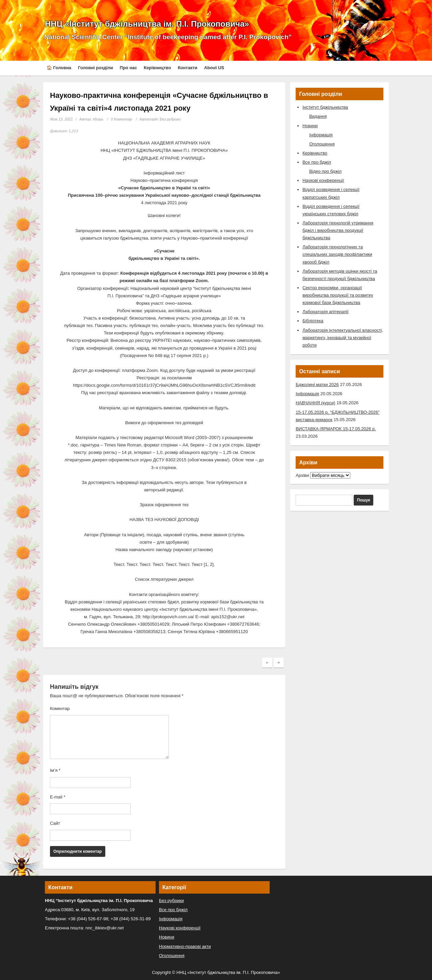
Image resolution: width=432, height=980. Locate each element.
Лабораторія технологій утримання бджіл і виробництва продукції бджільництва (338, 230)
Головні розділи (96, 68)
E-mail (58, 797)
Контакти (188, 68)
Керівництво (157, 68)
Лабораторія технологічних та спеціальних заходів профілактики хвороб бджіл (337, 254)
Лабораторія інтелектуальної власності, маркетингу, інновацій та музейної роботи (343, 338)
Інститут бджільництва (325, 107)
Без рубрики (170, 119)
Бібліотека (313, 321)
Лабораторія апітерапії (326, 312)
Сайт (55, 823)
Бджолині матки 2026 (317, 385)
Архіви (302, 475)
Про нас (128, 68)
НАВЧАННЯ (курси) (315, 403)
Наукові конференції (323, 180)
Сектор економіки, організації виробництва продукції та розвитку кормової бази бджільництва (338, 295)
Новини (310, 126)
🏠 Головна (59, 68)
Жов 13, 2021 (61, 119)
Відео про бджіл (325, 171)
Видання (318, 116)
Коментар (60, 709)
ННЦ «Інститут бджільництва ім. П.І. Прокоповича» (147, 24)
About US (214, 68)
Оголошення (322, 144)
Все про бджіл (317, 162)
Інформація (321, 135)
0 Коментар (122, 119)
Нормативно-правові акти (185, 946)
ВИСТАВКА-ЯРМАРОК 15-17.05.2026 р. (336, 429)
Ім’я (55, 770)
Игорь (98, 119)
